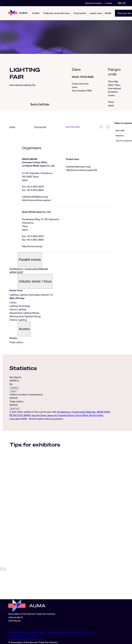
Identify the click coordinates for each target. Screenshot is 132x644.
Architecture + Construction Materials (29, 269)
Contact (108, 3)
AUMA (108, 13)
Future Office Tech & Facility (89, 415)
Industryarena (85, 632)
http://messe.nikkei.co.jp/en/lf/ (82, 170)
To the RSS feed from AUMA (23, 635)
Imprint (12, 639)
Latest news (96, 13)
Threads (33, 632)
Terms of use (37, 639)
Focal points (80, 13)
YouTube (73, 632)
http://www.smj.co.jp (32, 246)
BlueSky (43, 632)
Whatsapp (53, 632)
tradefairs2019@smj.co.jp (35, 197)
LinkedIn (13, 632)
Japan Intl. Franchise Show (60, 415)
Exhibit (36, 13)
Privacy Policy (23, 639)
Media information (94, 3)
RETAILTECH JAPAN (20, 415)
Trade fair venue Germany (57, 13)
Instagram (23, 632)
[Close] (3, 598)
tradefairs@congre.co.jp (78, 166)
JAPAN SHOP (16, 272)
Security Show (39, 415)
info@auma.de (16, 626)
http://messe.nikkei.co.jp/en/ (36, 200)
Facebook (63, 632)
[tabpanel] (60, 396)
